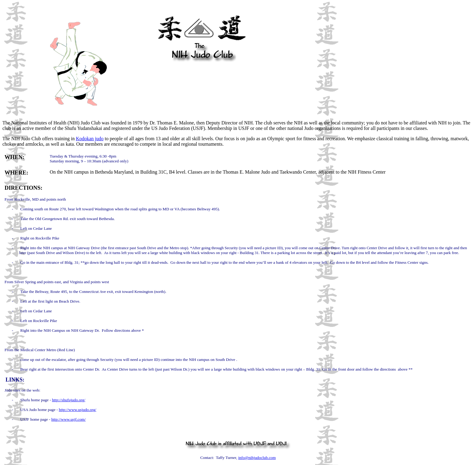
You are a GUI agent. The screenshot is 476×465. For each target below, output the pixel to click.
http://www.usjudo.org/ (78, 410)
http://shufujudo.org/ (69, 400)
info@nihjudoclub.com (257, 458)
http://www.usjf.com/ (68, 419)
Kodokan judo (90, 139)
